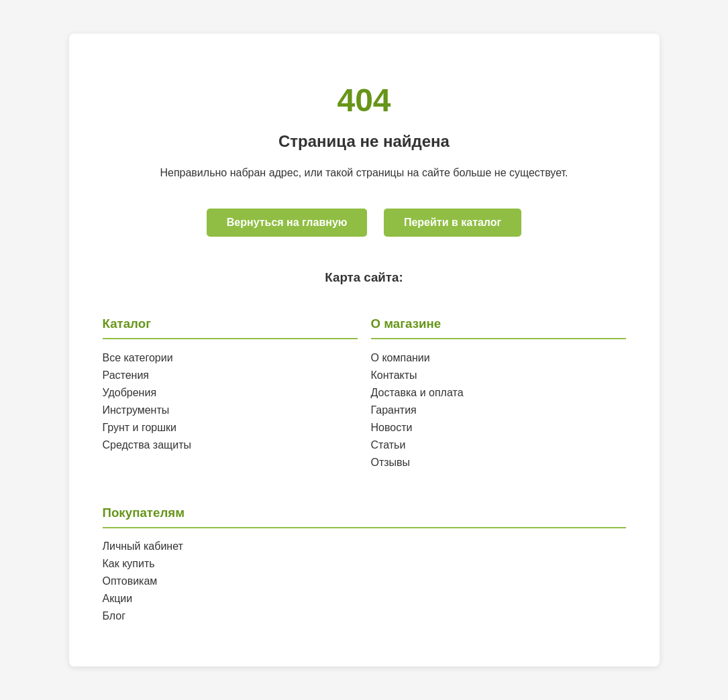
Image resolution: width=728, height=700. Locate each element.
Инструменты (136, 410)
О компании (401, 358)
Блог (114, 616)
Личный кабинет (143, 546)
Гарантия (394, 410)
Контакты (394, 375)
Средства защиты (147, 445)
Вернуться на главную (287, 222)
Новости (392, 427)
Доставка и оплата (417, 393)
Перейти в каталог (453, 222)
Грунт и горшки (140, 427)
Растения (126, 375)
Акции (118, 598)
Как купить (129, 564)
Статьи (388, 445)
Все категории (138, 358)
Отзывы (391, 462)
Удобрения (130, 393)
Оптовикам (130, 581)
